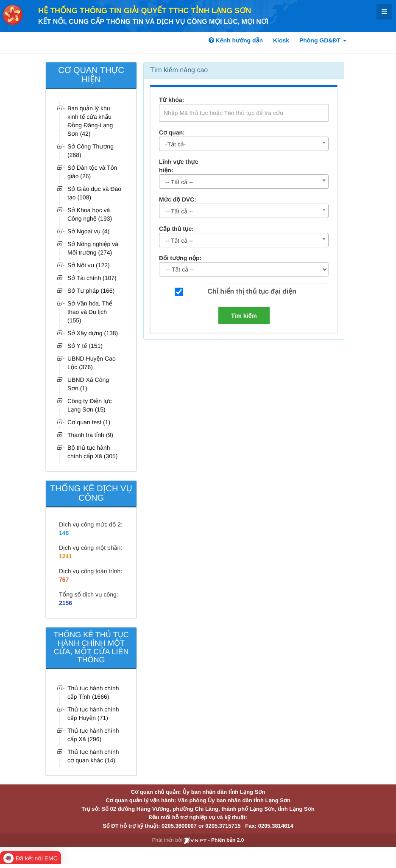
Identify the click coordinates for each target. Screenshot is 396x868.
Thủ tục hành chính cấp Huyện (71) (93, 714)
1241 (66, 556)
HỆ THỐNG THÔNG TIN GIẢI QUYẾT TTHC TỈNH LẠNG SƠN (145, 11)
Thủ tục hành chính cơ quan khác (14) (93, 756)
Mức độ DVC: (178, 199)
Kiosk (281, 40)
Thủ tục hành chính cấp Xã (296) (93, 735)
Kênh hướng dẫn (236, 40)
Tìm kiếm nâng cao (179, 70)
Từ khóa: (172, 100)
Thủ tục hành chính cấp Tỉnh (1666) (93, 692)
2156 (66, 603)
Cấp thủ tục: (176, 229)
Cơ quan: (172, 132)
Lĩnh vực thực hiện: (179, 166)
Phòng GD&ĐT (323, 40)
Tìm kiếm (244, 316)
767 (64, 580)
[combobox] (244, 144)
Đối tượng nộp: (180, 258)
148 (64, 533)
